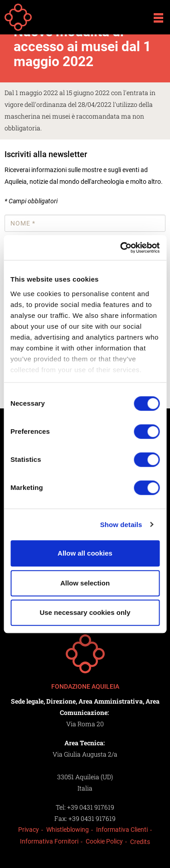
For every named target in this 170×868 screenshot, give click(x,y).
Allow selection (85, 583)
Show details (121, 525)
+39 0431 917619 (91, 807)
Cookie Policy (104, 841)
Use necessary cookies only (85, 612)
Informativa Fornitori (49, 841)
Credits (140, 842)
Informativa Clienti (122, 830)
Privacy (29, 830)
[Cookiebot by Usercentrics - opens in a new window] (121, 248)
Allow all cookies (85, 553)
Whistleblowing (68, 830)
